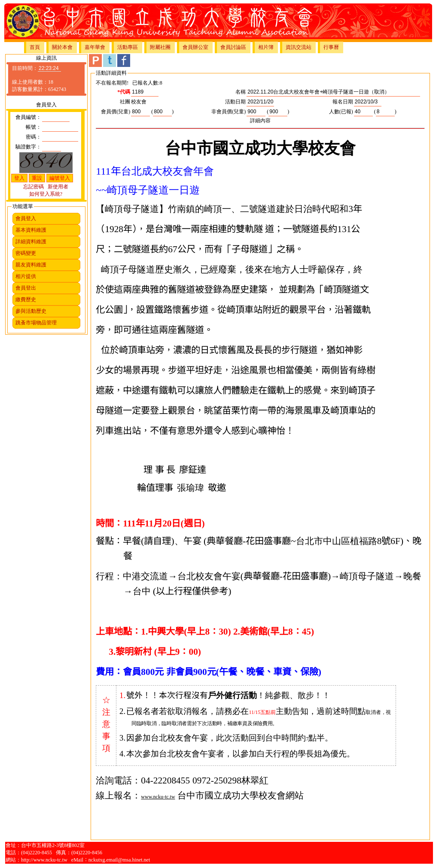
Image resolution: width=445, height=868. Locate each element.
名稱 (241, 92)
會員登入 (26, 218)
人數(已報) (341, 112)
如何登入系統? (46, 194)
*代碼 (124, 92)
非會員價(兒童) (229, 112)
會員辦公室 (195, 47)
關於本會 (62, 47)
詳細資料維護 (31, 242)
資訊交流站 (299, 47)
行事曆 (331, 47)
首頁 (35, 47)
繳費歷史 (26, 299)
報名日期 (343, 102)
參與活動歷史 (31, 311)
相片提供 (26, 276)
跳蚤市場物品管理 (36, 323)
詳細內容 (260, 121)
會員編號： (28, 117)
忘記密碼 (34, 187)
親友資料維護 (31, 265)
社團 (125, 102)
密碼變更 (26, 253)
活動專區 (128, 47)
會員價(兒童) (116, 112)
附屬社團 (160, 47)
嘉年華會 (95, 47)
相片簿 (266, 47)
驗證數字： (28, 147)
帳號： (34, 127)
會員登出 (26, 288)
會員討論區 (233, 47)
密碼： (34, 137)
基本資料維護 (31, 230)
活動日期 (235, 102)
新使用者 (58, 187)
